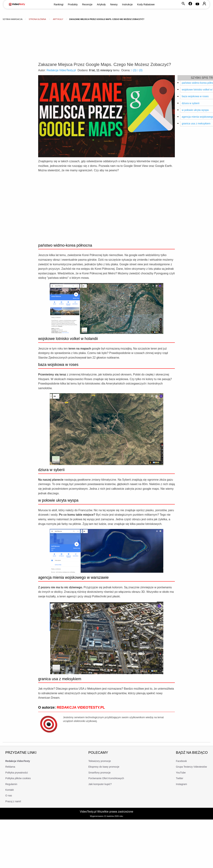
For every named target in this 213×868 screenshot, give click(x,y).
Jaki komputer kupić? (100, 784)
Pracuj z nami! (13, 801)
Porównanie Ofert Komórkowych (106, 778)
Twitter (180, 778)
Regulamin (11, 784)
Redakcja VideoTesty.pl (61, 70)
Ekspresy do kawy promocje (104, 767)
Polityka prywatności (17, 773)
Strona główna (37, 19)
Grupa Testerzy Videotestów (191, 767)
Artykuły (101, 4)
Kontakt (9, 790)
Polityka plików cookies (18, 778)
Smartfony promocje (99, 773)
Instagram (181, 784)
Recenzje (87, 4)
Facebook (181, 761)
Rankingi (58, 4)
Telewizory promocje (100, 761)
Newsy (114, 4)
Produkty (73, 4)
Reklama (10, 767)
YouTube (181, 773)
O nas (9, 796)
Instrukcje (127, 4)
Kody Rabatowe (146, 4)
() (134, 70)
